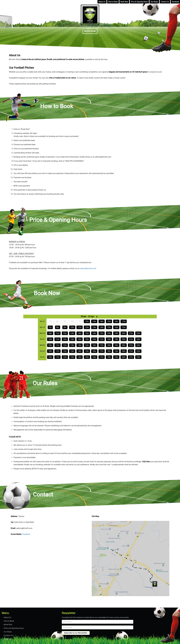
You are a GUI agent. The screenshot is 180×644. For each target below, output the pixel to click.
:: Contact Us (8, 635)
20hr (124, 333)
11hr (80, 327)
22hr (138, 333)
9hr (65, 327)
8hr (58, 327)
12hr (87, 321)
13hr (94, 321)
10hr (72, 327)
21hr (131, 333)
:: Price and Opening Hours (13, 628)
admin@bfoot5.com (88, 268)
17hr (124, 321)
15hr (109, 321)
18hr (109, 333)
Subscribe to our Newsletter (76, 633)
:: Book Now (8, 625)
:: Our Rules (7, 632)
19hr (116, 333)
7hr (50, 327)
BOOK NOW (90, 31)
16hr (116, 321)
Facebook (26, 534)
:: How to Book (8, 621)
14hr (102, 321)
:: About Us (7, 617)
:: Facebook (7, 639)
